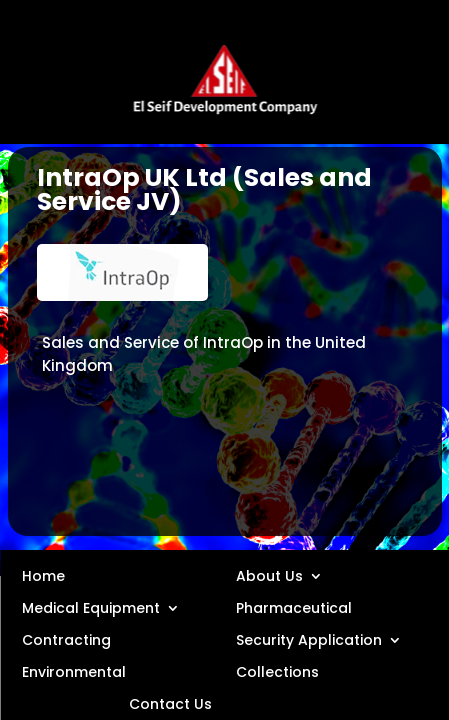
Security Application (309, 639)
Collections (277, 671)
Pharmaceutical (294, 607)
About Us (269, 575)
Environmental (74, 671)
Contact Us (170, 703)
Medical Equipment (91, 607)
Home (43, 575)
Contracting (66, 639)
